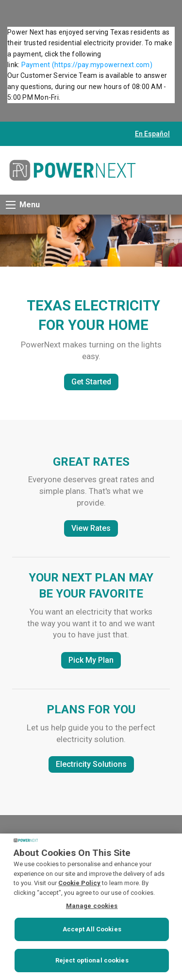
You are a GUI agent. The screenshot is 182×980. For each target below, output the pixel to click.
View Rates (91, 528)
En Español (152, 134)
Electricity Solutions (91, 764)
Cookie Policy (79, 883)
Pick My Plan (91, 660)
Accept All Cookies (92, 929)
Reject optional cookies (92, 960)
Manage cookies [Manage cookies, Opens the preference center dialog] (92, 906)
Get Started (91, 382)
